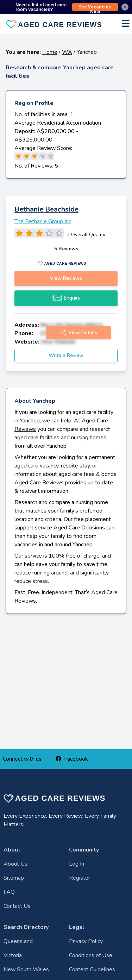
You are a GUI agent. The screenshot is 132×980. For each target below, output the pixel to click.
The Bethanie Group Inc (43, 221)
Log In (77, 864)
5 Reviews (66, 249)
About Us (15, 864)
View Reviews (66, 278)
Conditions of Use (91, 955)
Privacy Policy (86, 941)
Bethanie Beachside (46, 209)
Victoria (13, 955)
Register (80, 878)
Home (50, 52)
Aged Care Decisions (79, 528)
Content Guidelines (92, 969)
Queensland (18, 941)
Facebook (72, 759)
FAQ (9, 892)
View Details (78, 333)
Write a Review (66, 355)
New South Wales (26, 969)
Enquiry (66, 298)
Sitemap (14, 878)
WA (67, 52)
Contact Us (17, 906)
